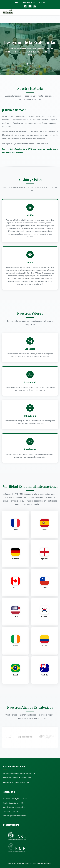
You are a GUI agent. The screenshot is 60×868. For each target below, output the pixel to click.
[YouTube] (35, 6)
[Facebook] (30, 6)
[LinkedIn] (25, 6)
